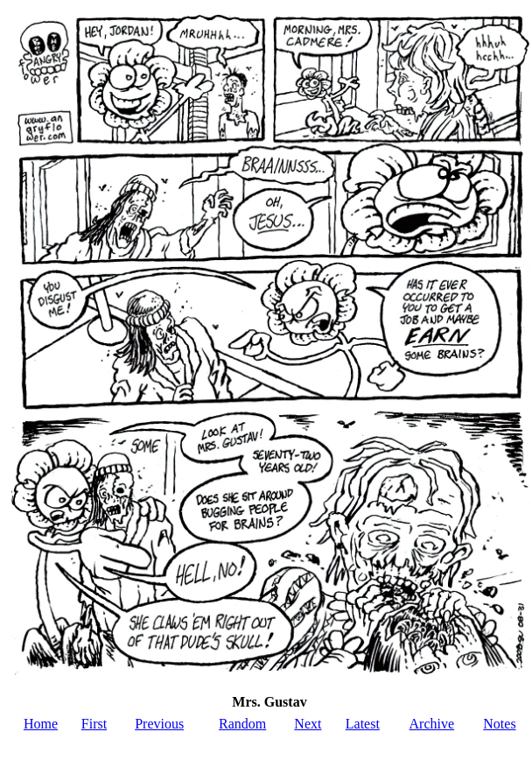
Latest (363, 724)
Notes (499, 724)
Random (242, 724)
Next (308, 724)
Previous (159, 724)
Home (41, 724)
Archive (432, 724)
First (94, 724)
